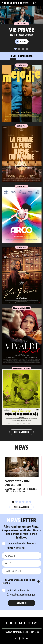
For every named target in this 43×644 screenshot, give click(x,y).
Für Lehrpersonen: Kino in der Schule (19, 581)
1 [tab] (13, 502)
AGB (37, 632)
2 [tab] (16, 502)
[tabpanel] (22, 249)
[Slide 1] (15, 49)
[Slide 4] (27, 49)
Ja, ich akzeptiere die (21, 592)
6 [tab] (30, 502)
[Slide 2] (19, 49)
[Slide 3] (23, 49)
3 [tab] (20, 502)
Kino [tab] (13, 56)
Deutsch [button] (26, 3)
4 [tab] (23, 502)
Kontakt (8, 632)
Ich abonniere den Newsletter (22, 545)
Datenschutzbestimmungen (21, 594)
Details (20, 42)
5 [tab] (27, 502)
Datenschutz (29, 632)
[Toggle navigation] (39, 3)
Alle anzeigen (21, 432)
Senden (22, 603)
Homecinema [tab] (25, 56)
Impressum (18, 632)
